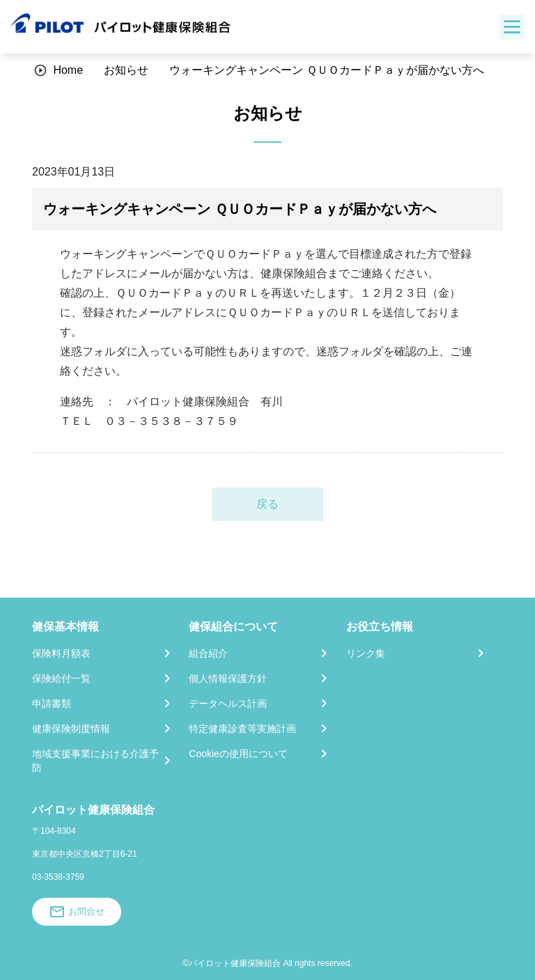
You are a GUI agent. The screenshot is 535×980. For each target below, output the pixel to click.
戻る (267, 504)
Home (68, 70)
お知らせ (126, 70)
